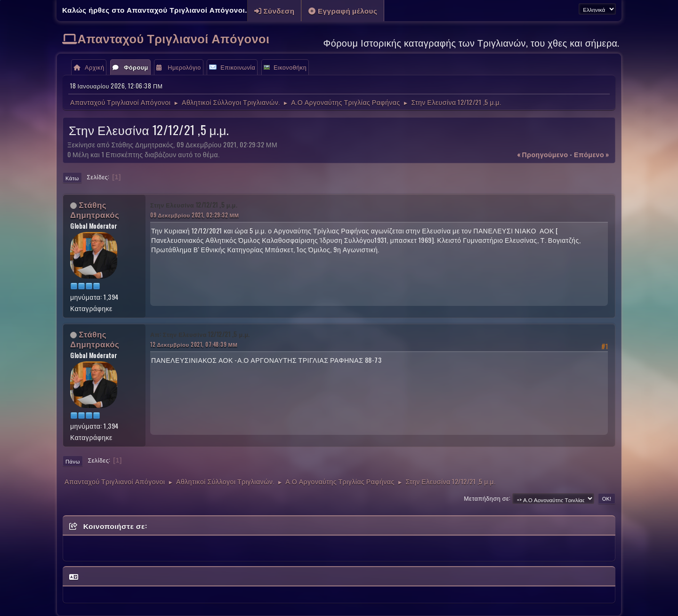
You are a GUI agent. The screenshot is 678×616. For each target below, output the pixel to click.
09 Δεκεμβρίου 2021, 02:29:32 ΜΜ (195, 215)
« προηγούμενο (543, 154)
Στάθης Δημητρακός (95, 209)
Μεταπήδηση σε (486, 498)
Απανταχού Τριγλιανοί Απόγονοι (174, 38)
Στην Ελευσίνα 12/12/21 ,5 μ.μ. (194, 205)
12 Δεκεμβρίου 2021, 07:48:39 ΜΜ (194, 344)
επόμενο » (592, 154)
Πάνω (73, 461)
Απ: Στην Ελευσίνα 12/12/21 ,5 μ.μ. (200, 334)
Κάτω (72, 178)
